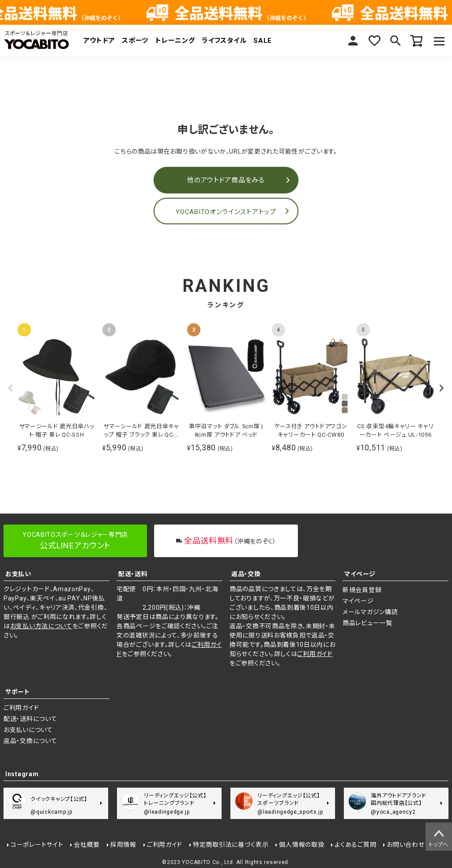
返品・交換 (246, 574)
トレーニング (175, 41)
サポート (18, 692)
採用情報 (123, 845)
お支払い (18, 574)
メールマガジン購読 (370, 612)
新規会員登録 (362, 590)
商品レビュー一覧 (367, 623)
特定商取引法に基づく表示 (231, 845)
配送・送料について (30, 719)
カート (417, 41)
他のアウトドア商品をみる (226, 180)
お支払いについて (28, 730)
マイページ (353, 41)
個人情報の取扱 (302, 845)
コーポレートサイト (37, 845)
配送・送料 (133, 574)
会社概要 (87, 845)
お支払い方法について (41, 626)
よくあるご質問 (355, 845)
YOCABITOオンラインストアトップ (226, 212)
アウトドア (99, 41)
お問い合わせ (405, 845)
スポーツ (135, 41)
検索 (395, 41)
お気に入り (374, 41)
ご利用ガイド (315, 654)
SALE (263, 41)
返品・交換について (30, 741)
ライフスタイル (224, 41)
